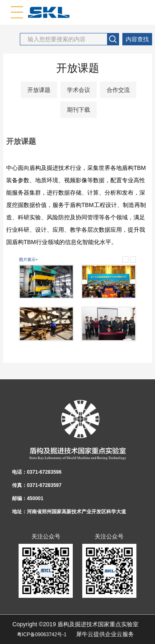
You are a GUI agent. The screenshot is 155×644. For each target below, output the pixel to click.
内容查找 (137, 39)
